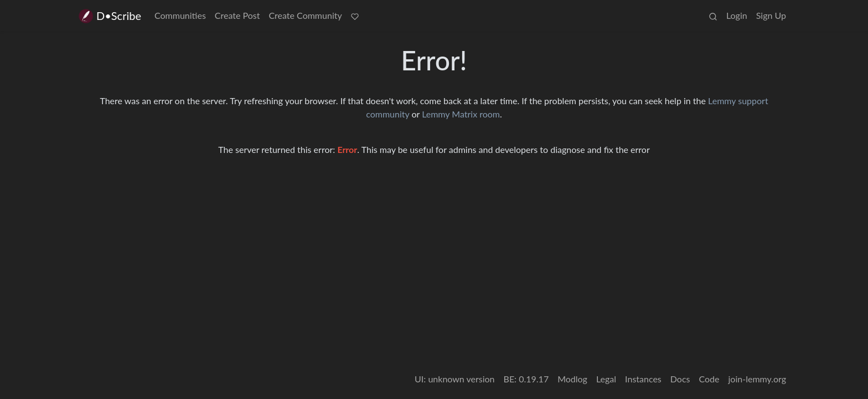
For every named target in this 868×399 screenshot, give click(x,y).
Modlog (572, 379)
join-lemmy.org (757, 379)
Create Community (305, 15)
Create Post (237, 15)
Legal (606, 379)
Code (709, 379)
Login (737, 15)
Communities (180, 15)
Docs (680, 379)
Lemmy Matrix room (461, 114)
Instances (643, 379)
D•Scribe (109, 16)
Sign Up (771, 15)
